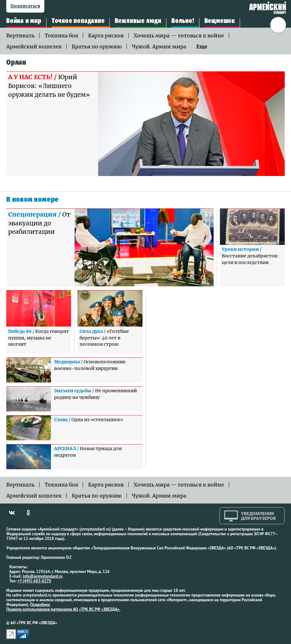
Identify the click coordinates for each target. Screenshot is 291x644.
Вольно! (183, 21)
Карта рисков (106, 36)
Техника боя (61, 36)
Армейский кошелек (34, 47)
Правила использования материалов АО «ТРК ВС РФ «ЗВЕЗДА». (63, 609)
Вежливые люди (138, 21)
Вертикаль (20, 36)
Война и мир (24, 21)
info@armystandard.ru (42, 576)
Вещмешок (220, 21)
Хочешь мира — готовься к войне (179, 36)
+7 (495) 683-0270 (34, 581)
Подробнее (40, 605)
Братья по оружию (97, 47)
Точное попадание (78, 21)
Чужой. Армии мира (159, 47)
